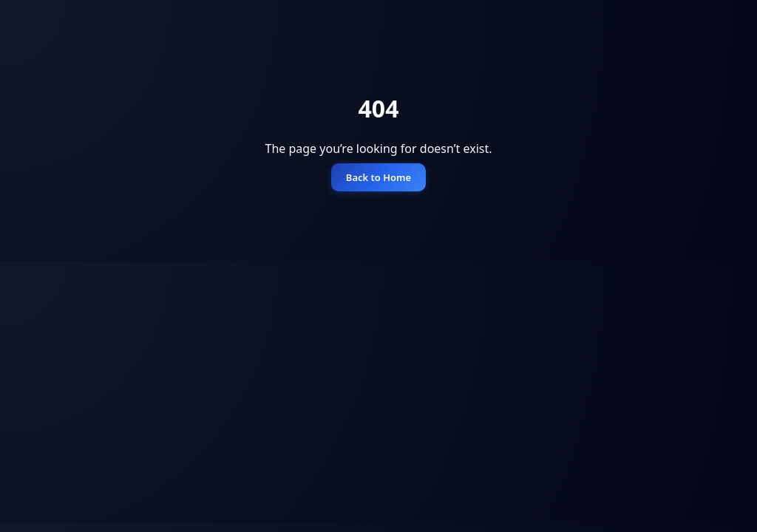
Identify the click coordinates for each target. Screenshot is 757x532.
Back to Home (378, 177)
